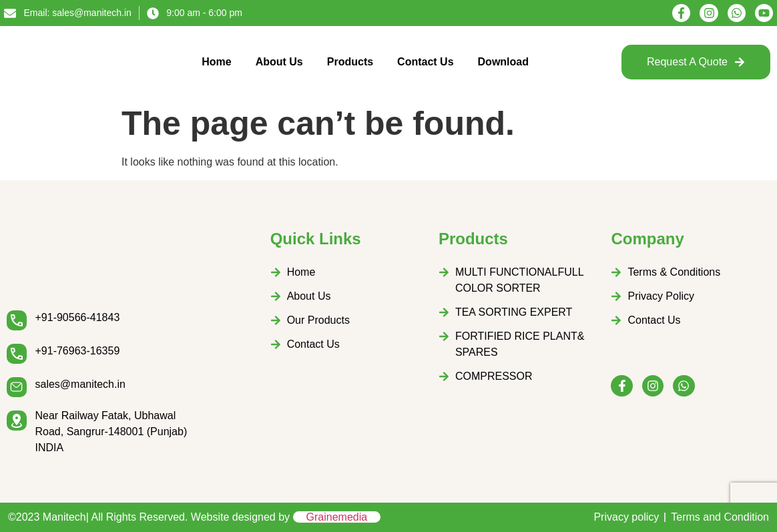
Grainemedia (337, 517)
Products (350, 62)
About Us (279, 62)
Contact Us (425, 62)
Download (503, 62)
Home (216, 62)
